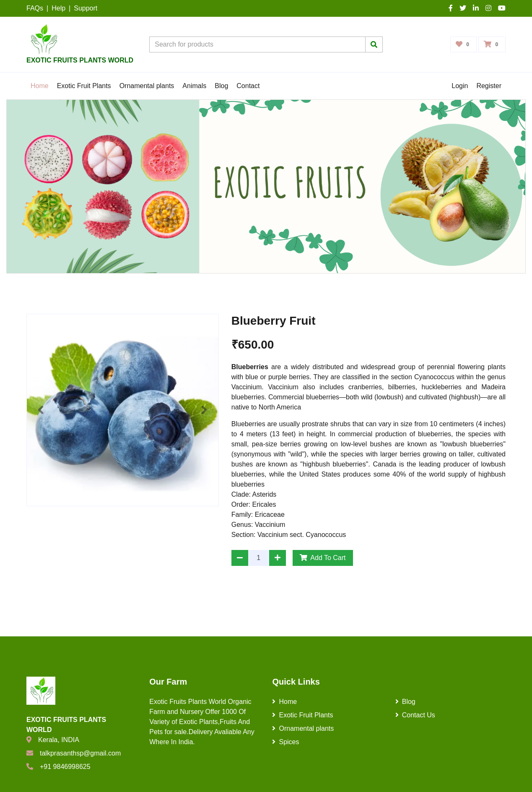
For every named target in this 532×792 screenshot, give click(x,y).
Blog (221, 86)
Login (460, 86)
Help (58, 8)
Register (489, 86)
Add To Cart (323, 558)
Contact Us (415, 715)
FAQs (35, 8)
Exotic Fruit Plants (84, 86)
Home (40, 86)
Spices (285, 742)
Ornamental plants (147, 86)
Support (86, 8)
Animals (194, 86)
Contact (248, 86)
